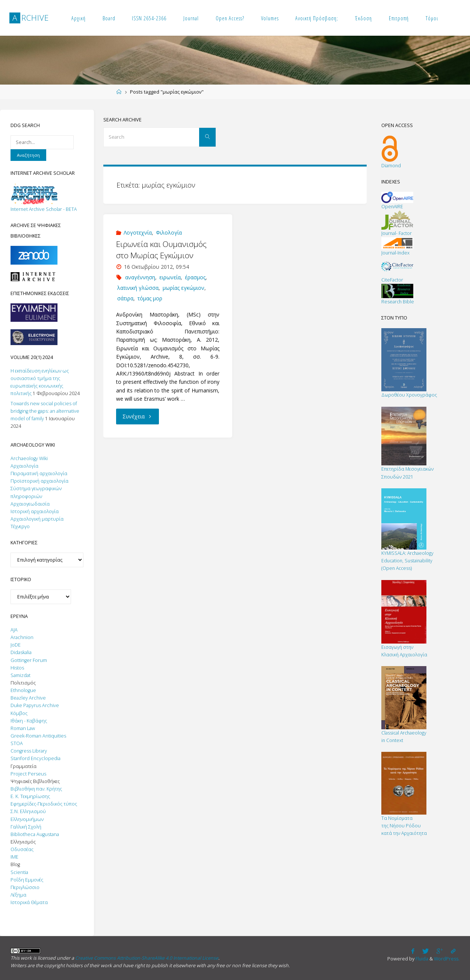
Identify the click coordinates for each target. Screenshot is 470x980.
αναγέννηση (140, 277)
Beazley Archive (28, 698)
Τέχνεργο (20, 526)
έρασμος (195, 277)
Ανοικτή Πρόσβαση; (317, 18)
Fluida (420, 959)
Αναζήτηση (28, 155)
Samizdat (20, 675)
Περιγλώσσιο (25, 887)
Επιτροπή (399, 18)
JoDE (16, 645)
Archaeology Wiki (29, 458)
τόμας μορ (150, 298)
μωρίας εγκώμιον (184, 288)
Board (109, 18)
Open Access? (230, 18)
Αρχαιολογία (24, 466)
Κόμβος (19, 713)
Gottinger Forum (29, 660)
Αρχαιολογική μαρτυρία (37, 519)
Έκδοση (363, 18)
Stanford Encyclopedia (36, 758)
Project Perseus (28, 774)
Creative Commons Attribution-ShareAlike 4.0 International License (148, 958)
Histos (17, 668)
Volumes (270, 18)
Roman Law (23, 728)
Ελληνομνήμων (27, 819)
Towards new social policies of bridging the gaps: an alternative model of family (45, 411)
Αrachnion (22, 637)
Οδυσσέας (22, 849)
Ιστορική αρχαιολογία (35, 511)
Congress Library (29, 751)
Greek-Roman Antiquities (38, 736)
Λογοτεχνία (138, 233)
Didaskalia (21, 652)
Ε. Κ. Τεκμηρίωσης (30, 796)
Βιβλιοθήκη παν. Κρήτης (37, 789)
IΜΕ (14, 857)
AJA (14, 630)
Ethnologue (23, 690)
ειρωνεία (170, 277)
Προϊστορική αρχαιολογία (39, 481)
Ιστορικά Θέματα (29, 902)
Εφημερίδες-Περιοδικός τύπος (44, 804)
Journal (191, 18)
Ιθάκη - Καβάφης (29, 721)
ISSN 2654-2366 (149, 18)
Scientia (19, 872)
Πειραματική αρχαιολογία (39, 473)
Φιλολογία (169, 233)
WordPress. (446, 959)
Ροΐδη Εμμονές (27, 880)
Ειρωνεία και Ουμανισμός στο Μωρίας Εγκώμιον (161, 249)
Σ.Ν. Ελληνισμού (28, 811)
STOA (17, 743)
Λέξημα (18, 895)
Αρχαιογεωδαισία (30, 504)
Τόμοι (432, 18)
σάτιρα (125, 298)
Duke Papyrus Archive (35, 705)
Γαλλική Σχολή (26, 827)
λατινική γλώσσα (138, 288)
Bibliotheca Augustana (35, 834)
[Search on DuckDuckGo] (42, 142)
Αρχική (79, 18)
